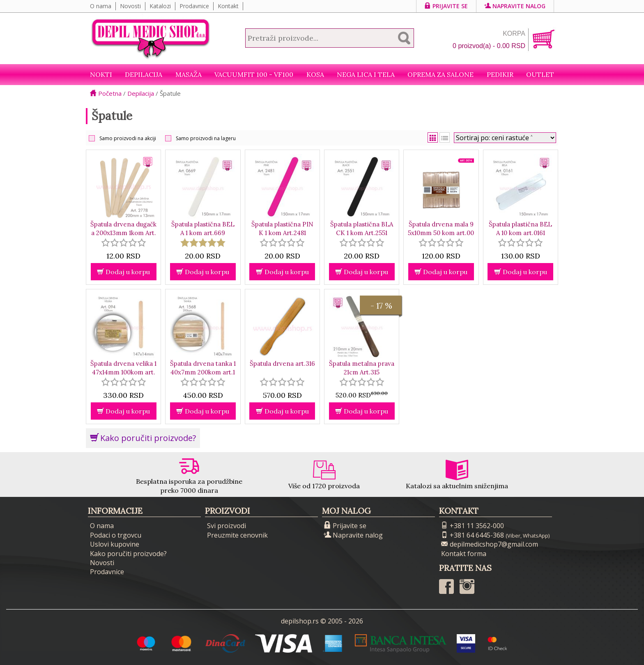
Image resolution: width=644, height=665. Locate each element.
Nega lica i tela (366, 74)
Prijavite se (446, 6)
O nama (101, 6)
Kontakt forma (464, 554)
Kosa (315, 74)
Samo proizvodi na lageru (206, 138)
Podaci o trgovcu (116, 535)
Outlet (540, 74)
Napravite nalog (515, 6)
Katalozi (160, 6)
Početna (106, 93)
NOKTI (101, 74)
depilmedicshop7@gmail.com (490, 544)
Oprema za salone (440, 74)
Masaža (189, 74)
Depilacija (144, 74)
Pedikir (500, 74)
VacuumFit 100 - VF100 (254, 74)
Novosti (130, 6)
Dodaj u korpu (123, 272)
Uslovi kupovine (115, 544)
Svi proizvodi (227, 526)
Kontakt (228, 6)
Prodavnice (194, 6)
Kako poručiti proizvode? (143, 438)
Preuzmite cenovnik (237, 535)
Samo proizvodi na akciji (128, 138)
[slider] (124, 242)
